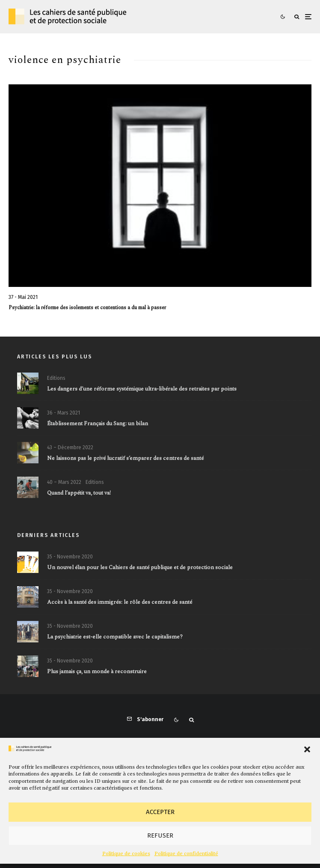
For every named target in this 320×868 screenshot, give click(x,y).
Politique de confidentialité (186, 853)
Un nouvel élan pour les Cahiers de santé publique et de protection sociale (140, 568)
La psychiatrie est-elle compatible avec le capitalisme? (115, 638)
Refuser (160, 835)
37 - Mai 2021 (23, 297)
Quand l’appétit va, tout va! (79, 496)
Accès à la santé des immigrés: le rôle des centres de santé (120, 603)
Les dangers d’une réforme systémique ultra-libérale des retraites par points (142, 389)
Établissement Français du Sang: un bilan (98, 424)
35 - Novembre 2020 (70, 557)
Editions (56, 378)
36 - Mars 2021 (64, 413)
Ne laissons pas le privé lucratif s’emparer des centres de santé (125, 459)
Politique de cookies (126, 853)
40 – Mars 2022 (64, 485)
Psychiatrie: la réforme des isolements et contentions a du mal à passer (87, 308)
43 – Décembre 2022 (70, 448)
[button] (307, 749)
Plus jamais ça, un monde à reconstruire (97, 675)
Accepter (160, 812)
